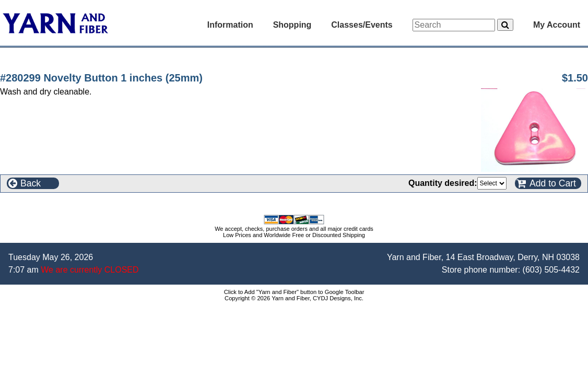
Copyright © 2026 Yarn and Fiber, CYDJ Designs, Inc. (294, 298)
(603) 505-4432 (551, 270)
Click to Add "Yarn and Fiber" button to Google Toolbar (294, 292)
